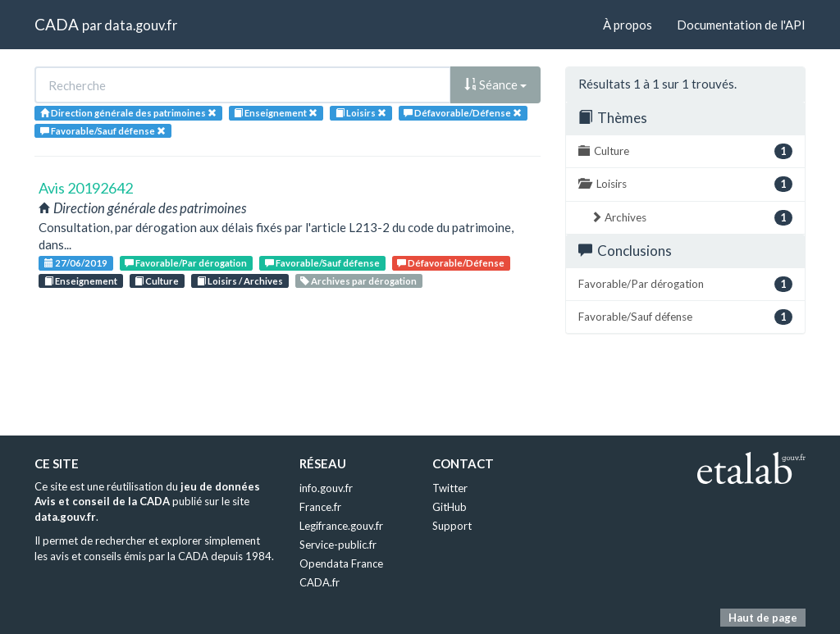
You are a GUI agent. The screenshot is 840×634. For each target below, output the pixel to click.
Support (452, 526)
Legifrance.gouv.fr (341, 526)
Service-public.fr (338, 545)
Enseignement (81, 281)
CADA (57, 24)
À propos (628, 25)
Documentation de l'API (741, 25)
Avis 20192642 (86, 188)
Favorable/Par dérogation (186, 263)
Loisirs (685, 184)
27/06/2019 (76, 263)
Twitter (450, 488)
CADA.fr (320, 582)
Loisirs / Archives (240, 281)
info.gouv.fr (326, 488)
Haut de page (763, 618)
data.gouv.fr (141, 25)
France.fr (320, 507)
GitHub (450, 507)
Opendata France (341, 563)
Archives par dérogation (358, 281)
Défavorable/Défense (451, 263)
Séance (495, 84)
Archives (692, 218)
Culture (157, 281)
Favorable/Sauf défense (322, 263)
